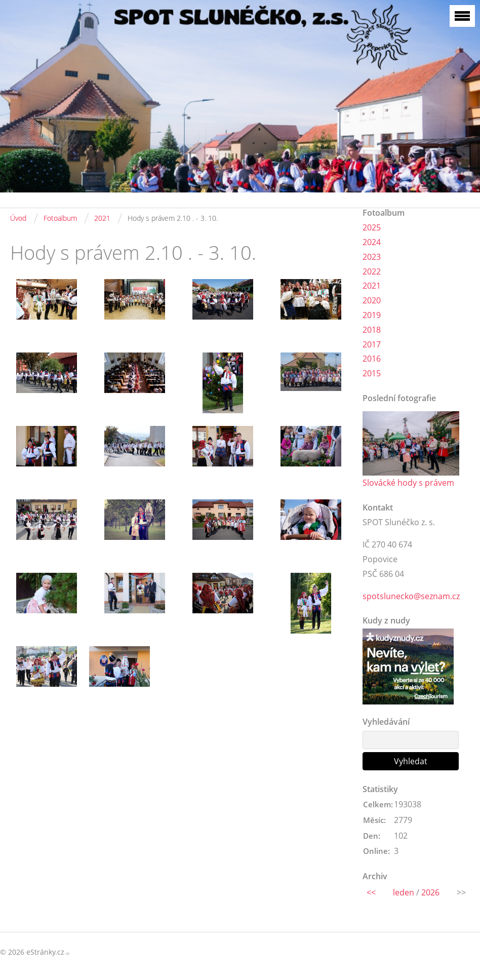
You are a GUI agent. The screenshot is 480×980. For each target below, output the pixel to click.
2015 (372, 373)
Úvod (18, 218)
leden (404, 892)
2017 (372, 344)
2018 (372, 330)
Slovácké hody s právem (408, 483)
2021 (102, 218)
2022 (372, 271)
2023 (372, 257)
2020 (372, 300)
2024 (372, 242)
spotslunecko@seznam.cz (411, 596)
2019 (372, 315)
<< (371, 892)
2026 (430, 892)
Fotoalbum (60, 218)
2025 (372, 227)
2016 (372, 359)
